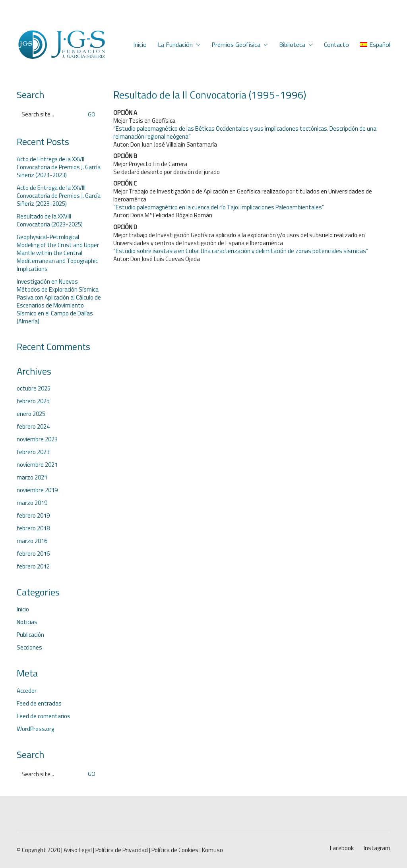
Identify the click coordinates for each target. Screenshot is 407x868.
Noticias (27, 622)
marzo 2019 (32, 503)
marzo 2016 (32, 541)
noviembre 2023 (37, 439)
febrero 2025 (33, 401)
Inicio (23, 609)
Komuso (212, 850)
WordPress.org (35, 729)
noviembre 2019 (37, 490)
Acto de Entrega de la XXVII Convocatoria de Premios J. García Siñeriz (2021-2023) (59, 167)
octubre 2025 (34, 389)
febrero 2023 (33, 452)
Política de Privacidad (122, 850)
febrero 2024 (33, 427)
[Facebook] (342, 848)
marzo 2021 (32, 477)
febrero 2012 (33, 566)
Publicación (30, 635)
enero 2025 (31, 414)
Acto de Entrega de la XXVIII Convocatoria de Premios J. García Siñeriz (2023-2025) (59, 196)
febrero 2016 (33, 554)
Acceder (27, 691)
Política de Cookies (175, 850)
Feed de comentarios (44, 716)
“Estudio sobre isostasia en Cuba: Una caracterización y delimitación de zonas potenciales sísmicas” (241, 251)
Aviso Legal (78, 850)
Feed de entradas (39, 704)
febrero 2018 (33, 528)
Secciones (29, 648)
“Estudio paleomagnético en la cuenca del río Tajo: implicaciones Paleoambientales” (219, 207)
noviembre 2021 (37, 465)
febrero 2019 (33, 516)
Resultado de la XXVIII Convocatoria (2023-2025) (50, 220)
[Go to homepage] (61, 45)
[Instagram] (377, 848)
